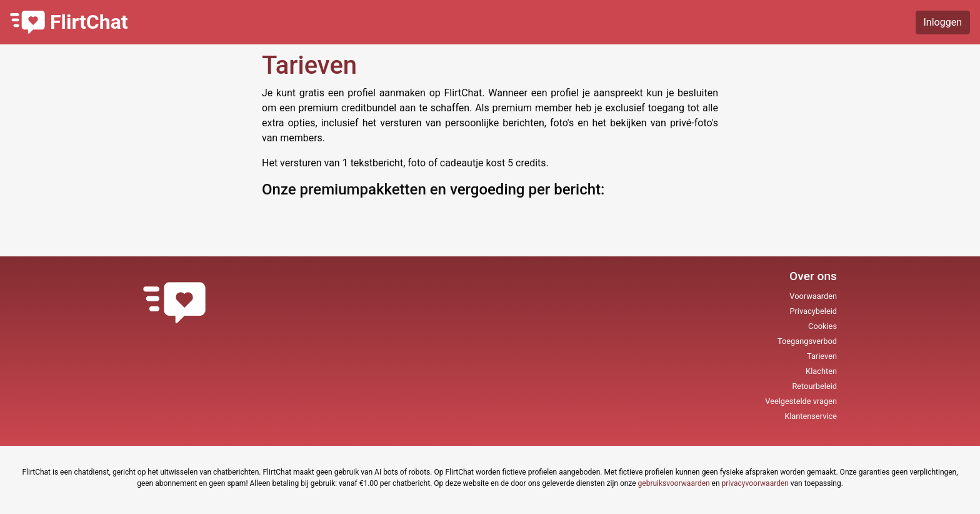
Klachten (821, 371)
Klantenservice (811, 416)
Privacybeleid (813, 311)
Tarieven (822, 356)
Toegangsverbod (807, 341)
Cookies (822, 326)
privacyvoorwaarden (755, 483)
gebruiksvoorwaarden (674, 483)
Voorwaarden (813, 296)
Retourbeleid (814, 386)
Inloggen (943, 22)
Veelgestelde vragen (801, 401)
